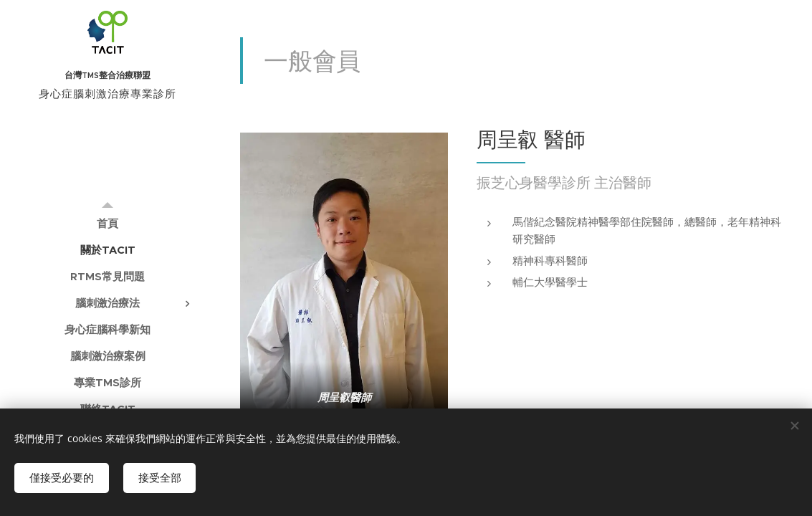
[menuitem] (108, 223)
